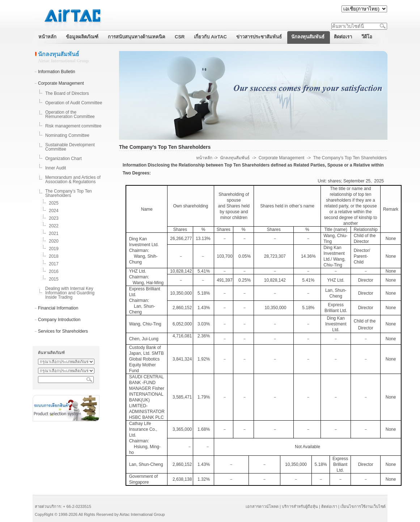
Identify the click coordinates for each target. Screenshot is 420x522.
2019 (54, 249)
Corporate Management (61, 83)
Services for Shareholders (63, 331)
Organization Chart (63, 159)
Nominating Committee (67, 135)
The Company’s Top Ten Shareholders (69, 193)
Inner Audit (56, 168)
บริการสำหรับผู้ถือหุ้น (300, 506)
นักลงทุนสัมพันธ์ (235, 158)
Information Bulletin (57, 72)
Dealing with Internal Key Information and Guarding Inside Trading (70, 293)
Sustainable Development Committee (70, 147)
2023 (54, 218)
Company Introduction (59, 320)
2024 (54, 211)
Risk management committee (73, 126)
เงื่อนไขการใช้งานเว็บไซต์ (363, 506)
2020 (54, 241)
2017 (54, 264)
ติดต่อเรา (329, 506)
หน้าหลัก (204, 158)
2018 (54, 256)
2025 (54, 203)
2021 (54, 233)
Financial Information (58, 308)
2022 (54, 226)
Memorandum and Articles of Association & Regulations (73, 180)
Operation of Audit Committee (74, 103)
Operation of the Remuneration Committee (70, 114)
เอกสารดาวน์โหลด (262, 506)
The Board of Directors (67, 93)
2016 (54, 271)
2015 (54, 279)
